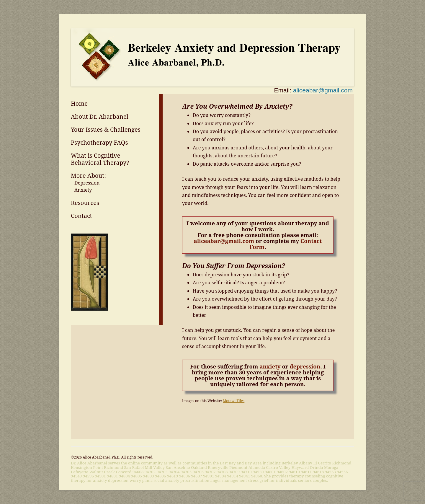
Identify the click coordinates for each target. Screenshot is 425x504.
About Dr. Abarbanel (100, 116)
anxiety (270, 366)
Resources (85, 203)
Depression (87, 183)
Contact (81, 216)
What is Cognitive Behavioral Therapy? (100, 159)
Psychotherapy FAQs (99, 142)
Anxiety (83, 190)
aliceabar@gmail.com (323, 90)
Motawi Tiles (234, 401)
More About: (88, 176)
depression (305, 366)
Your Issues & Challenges (106, 129)
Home (79, 103)
